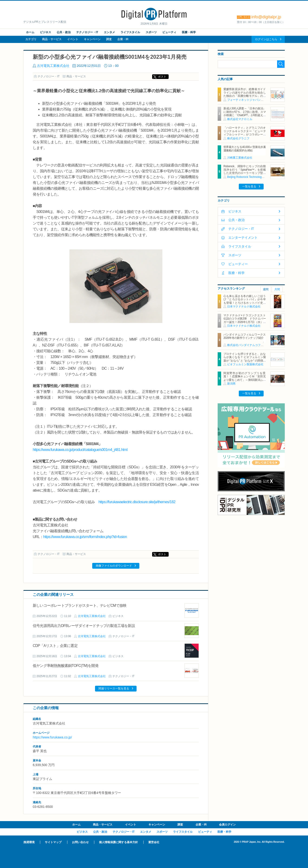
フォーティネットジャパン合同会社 (249, 100)
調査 (109, 39)
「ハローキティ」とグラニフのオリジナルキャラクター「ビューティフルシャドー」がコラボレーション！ (245, 133)
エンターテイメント (243, 238)
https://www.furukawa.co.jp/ (52, 737)
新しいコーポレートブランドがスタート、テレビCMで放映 (80, 605)
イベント (73, 39)
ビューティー (238, 264)
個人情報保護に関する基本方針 (118, 842)
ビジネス (46, 32)
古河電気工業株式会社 (53, 66)
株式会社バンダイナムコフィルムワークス (254, 345)
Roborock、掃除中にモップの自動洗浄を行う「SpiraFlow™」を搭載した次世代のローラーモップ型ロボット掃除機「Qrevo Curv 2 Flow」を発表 (245, 173)
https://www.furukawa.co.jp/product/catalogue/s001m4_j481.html (80, 450)
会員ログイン (227, 825)
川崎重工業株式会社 (240, 158)
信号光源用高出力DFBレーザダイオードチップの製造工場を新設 (84, 626)
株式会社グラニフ (238, 138)
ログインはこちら (266, 39)
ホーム (30, 32)
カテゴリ (31, 39)
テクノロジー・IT (87, 32)
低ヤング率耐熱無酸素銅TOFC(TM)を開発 (66, 666)
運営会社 (154, 842)
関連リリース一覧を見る (114, 689)
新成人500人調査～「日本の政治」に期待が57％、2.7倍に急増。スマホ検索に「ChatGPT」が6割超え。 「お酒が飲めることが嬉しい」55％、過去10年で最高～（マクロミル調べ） (245, 117)
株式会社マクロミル (240, 119)
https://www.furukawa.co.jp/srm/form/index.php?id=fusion (85, 537)
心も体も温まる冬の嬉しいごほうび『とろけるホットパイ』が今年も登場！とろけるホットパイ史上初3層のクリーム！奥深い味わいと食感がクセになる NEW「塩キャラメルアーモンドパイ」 (245, 304)
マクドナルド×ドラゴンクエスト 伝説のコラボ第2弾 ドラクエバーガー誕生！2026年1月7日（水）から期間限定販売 (246, 320)
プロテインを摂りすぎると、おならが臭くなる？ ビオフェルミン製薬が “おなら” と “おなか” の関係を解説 (245, 359)
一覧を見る (249, 186)
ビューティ (169, 32)
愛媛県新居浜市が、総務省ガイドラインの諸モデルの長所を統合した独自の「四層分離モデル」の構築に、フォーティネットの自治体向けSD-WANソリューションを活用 (245, 96)
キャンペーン (92, 39)
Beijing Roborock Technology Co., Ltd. (251, 177)
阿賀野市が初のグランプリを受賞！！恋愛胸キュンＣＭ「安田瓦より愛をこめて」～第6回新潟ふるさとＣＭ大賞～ (245, 378)
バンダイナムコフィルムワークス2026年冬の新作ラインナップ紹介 (245, 336)
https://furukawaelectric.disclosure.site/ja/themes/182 (137, 502)
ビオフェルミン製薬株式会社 (245, 364)
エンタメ (109, 32)
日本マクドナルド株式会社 (244, 307)
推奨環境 (29, 842)
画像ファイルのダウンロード (114, 566)
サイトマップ (53, 842)
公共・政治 (64, 32)
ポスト (162, 77)
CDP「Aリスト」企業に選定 (55, 646)
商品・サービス (52, 39)
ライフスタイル (130, 32)
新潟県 (231, 384)
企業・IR (123, 39)
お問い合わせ (80, 842)
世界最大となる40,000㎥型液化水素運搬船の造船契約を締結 (245, 149)
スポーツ (151, 32)
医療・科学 (189, 32)
